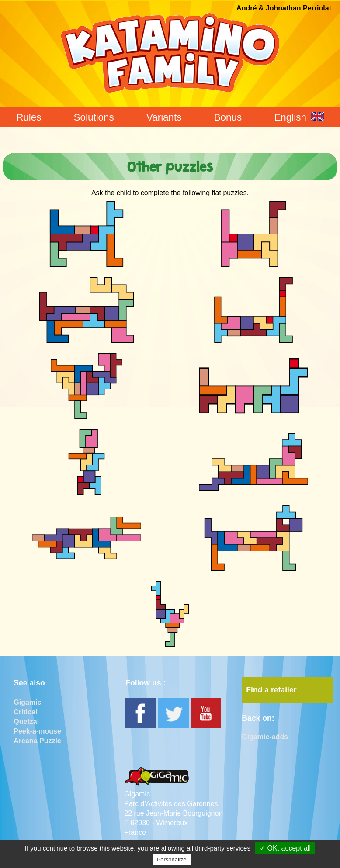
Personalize (172, 859)
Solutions (94, 117)
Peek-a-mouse (37, 731)
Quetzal (26, 722)
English (299, 117)
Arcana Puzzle (37, 741)
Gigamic (27, 702)
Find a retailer (271, 690)
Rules (29, 117)
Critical (25, 712)
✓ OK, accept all (285, 848)
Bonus (228, 117)
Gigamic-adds (265, 737)
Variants (164, 117)
